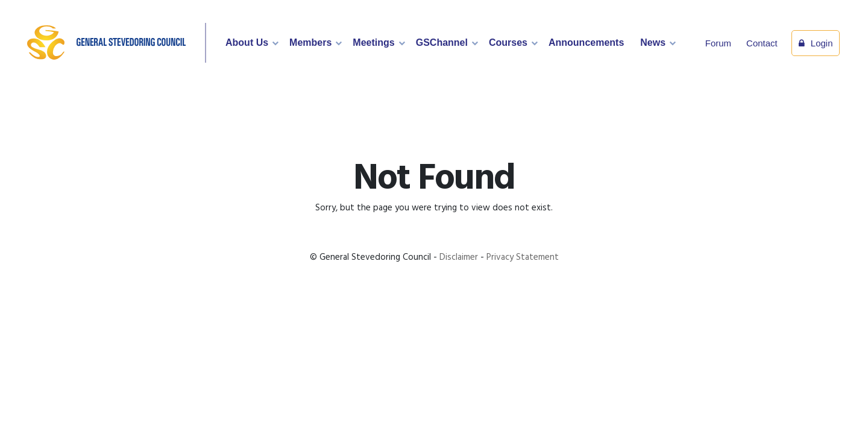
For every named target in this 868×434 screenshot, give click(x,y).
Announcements (586, 42)
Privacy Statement (523, 257)
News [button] (653, 42)
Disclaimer (459, 257)
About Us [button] (247, 42)
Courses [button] (508, 42)
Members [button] (310, 42)
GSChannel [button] (442, 42)
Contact (762, 43)
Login (816, 43)
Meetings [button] (373, 42)
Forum (718, 43)
